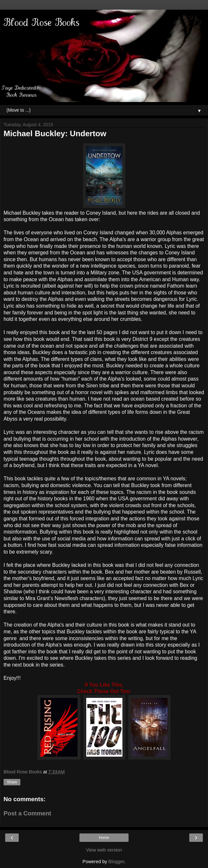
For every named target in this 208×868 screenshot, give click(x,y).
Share (12, 782)
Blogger (116, 862)
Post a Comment (27, 813)
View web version (104, 850)
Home (104, 838)
